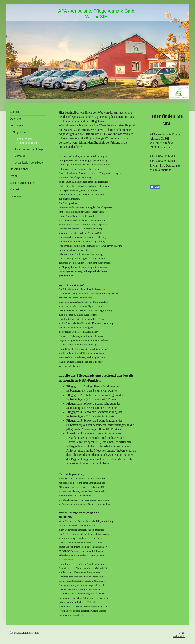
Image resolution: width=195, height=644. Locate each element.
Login (182, 633)
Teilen (155, 187)
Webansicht (179, 636)
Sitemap (35, 633)
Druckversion (20, 633)
